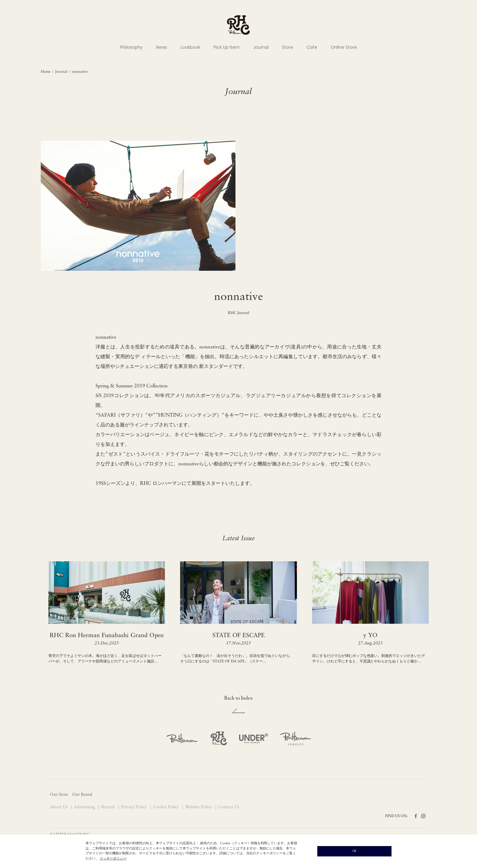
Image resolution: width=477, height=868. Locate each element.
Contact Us (229, 807)
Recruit (109, 807)
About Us (59, 807)
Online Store (344, 47)
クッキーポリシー (113, 859)
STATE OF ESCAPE (239, 636)
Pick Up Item (227, 47)
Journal (261, 47)
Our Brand (82, 795)
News (162, 47)
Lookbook (190, 47)
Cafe (312, 47)
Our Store (59, 795)
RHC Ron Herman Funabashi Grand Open (107, 636)
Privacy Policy (135, 807)
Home (46, 72)
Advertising (85, 807)
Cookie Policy (167, 807)
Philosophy (131, 47)
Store (288, 47)
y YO (370, 636)
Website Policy (199, 807)
